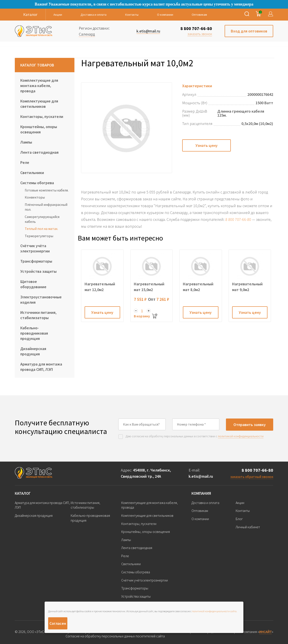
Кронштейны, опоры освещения (39, 129)
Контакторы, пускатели (42, 116)
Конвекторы (35, 197)
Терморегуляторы (39, 236)
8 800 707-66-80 (196, 28)
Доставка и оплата (94, 15)
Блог (239, 519)
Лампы (26, 142)
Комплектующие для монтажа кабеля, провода (39, 86)
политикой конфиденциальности (241, 436)
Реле (25, 162)
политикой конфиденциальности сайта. (215, 611)
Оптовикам (199, 15)
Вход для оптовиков (249, 31)
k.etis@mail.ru (201, 476)
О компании (165, 15)
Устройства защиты (38, 271)
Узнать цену (207, 145)
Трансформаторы (36, 261)
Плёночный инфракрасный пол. (46, 207)
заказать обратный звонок (252, 477)
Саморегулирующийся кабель (42, 219)
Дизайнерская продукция (33, 351)
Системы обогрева (37, 183)
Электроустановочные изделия (41, 300)
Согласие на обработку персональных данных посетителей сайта (115, 636)
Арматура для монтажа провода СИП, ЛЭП (41, 367)
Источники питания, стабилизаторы (38, 315)
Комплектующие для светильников (39, 104)
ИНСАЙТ (265, 632)
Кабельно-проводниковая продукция (34, 333)
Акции (58, 15)
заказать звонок (200, 34)
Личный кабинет (248, 527)
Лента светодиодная (39, 152)
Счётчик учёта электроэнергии (35, 248)
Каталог (23, 493)
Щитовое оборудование (33, 284)
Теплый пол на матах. (41, 229)
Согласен (58, 623)
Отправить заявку (250, 425)
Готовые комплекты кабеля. (47, 190)
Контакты (132, 15)
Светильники (32, 173)
